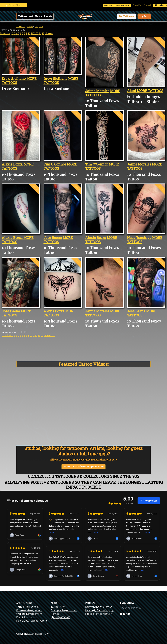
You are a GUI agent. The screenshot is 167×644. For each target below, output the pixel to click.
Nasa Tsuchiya (139, 238)
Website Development (29, 614)
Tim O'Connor (55, 164)
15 (43, 33)
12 (34, 33)
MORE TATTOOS (150, 91)
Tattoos (22, 16)
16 (46, 33)
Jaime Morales (97, 91)
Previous (5, 33)
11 (32, 33)
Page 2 (39, 27)
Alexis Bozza (12, 164)
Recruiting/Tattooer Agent (32, 621)
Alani (132, 91)
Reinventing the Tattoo (99, 607)
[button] (126, 16)
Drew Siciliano (14, 79)
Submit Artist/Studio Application (83, 467)
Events (48, 16)
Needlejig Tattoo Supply (99, 610)
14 (40, 33)
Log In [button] (143, 16)
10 (29, 33)
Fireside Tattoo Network (99, 614)
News (38, 16)
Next (50, 33)
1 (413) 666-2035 (61, 617)
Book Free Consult (145, 5)
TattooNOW (58, 607)
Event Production (27, 617)
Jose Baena (53, 238)
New (30, 27)
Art (31, 16)
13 (37, 33)
